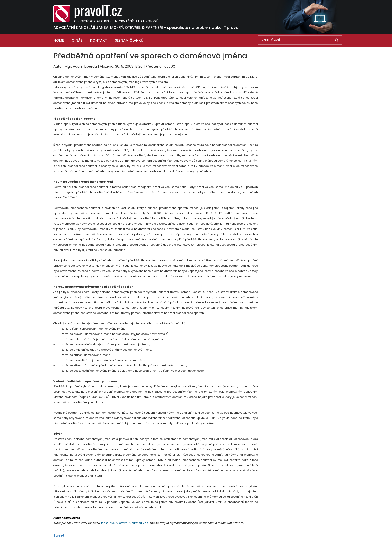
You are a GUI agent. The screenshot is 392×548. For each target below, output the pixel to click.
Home (59, 40)
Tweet (59, 535)
